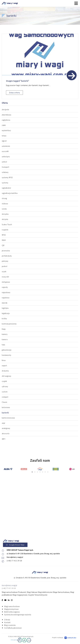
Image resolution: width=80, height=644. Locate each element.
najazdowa (6, 292)
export (4, 366)
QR (3, 245)
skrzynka (5, 214)
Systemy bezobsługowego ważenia (18, 615)
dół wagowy (6, 376)
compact (5, 397)
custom (5, 392)
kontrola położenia (9, 324)
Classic (4, 402)
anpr (3, 423)
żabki (4, 125)
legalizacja (6, 313)
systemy (5, 183)
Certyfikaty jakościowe (13, 628)
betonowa (6, 407)
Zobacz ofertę (14, 93)
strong (4, 198)
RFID (4, 235)
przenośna (6, 251)
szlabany (5, 172)
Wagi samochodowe (12, 606)
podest (5, 266)
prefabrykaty (7, 256)
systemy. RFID (7, 177)
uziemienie (6, 146)
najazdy (5, 287)
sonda (4, 209)
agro (4, 439)
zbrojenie (5, 109)
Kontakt (7, 622)
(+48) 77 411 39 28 (9, 588)
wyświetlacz (6, 130)
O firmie (7, 620)
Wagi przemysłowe (11, 609)
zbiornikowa (6, 115)
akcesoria (6, 433)
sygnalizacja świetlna (10, 193)
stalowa (5, 204)
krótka (4, 318)
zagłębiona (6, 120)
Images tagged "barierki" (18, 81)
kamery (5, 334)
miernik (5, 303)
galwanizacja (7, 350)
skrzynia (5, 219)
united (4, 162)
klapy (4, 329)
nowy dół (5, 277)
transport (5, 167)
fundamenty (6, 355)
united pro (6, 157)
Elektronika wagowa (12, 612)
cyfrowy (5, 386)
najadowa (6, 298)
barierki (5, 413)
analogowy (6, 428)
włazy (4, 136)
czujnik (4, 381)
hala (3, 345)
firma (4, 360)
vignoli (4, 141)
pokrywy (5, 261)
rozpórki (5, 230)
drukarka (5, 371)
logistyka (5, 308)
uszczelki (5, 151)
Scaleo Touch (7, 224)
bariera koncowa (8, 418)
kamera (5, 339)
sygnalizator (6, 188)
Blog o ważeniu (10, 625)
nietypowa (6, 282)
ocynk (4, 271)
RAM (4, 240)
